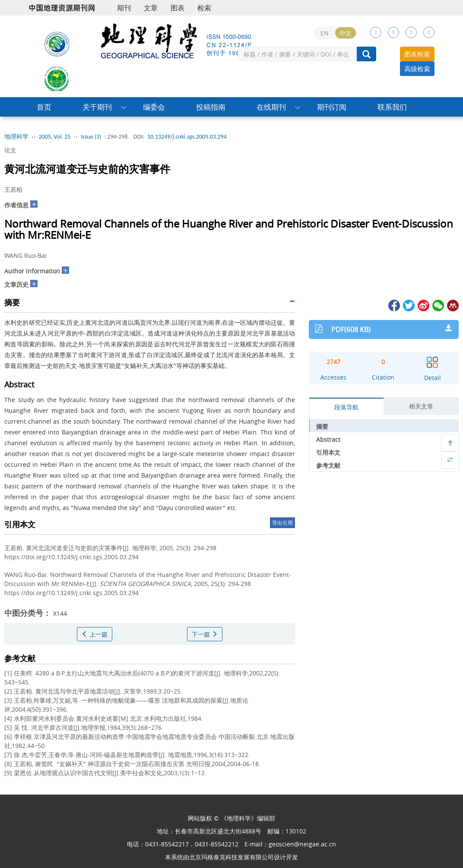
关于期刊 (97, 107)
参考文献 (328, 465)
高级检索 (417, 69)
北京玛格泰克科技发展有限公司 (231, 857)
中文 (346, 33)
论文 (10, 150)
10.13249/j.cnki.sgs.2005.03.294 (187, 137)
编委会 (154, 107)
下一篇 (205, 634)
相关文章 (421, 406)
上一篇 (95, 634)
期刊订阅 (332, 107)
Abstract (328, 439)
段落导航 (346, 407)
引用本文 (328, 452)
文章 (151, 8)
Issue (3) (91, 137)
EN (325, 33)
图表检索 (417, 54)
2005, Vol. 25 (55, 137)
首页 (44, 107)
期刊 (124, 8)
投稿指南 (211, 107)
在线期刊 (271, 107)
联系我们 (392, 107)
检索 (204, 8)
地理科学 (16, 137)
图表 (178, 8)
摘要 (322, 426)
